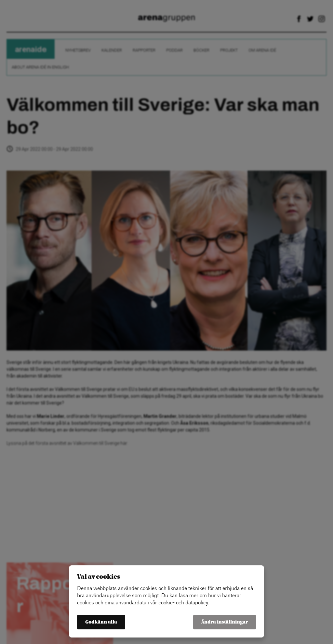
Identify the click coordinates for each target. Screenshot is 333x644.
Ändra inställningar (225, 622)
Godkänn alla (101, 622)
